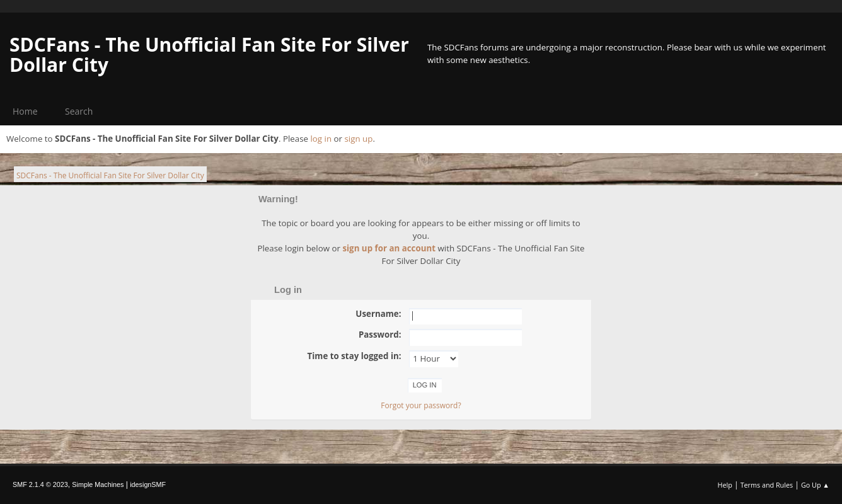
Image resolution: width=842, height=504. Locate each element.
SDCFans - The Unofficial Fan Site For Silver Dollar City (209, 54)
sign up (358, 139)
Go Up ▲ (815, 485)
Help (724, 485)
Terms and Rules (767, 485)
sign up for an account (389, 248)
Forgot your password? (421, 405)
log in (321, 139)
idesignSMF (148, 484)
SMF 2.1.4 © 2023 (40, 484)
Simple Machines (98, 484)
